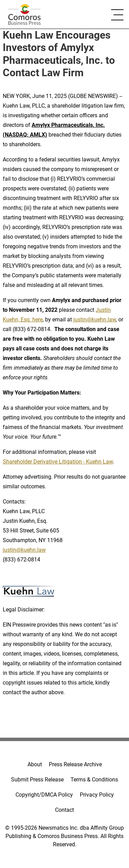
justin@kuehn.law (95, 320)
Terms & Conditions (94, 780)
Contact (64, 810)
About (35, 764)
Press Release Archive (75, 764)
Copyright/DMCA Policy (44, 795)
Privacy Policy (97, 795)
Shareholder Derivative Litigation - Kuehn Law (58, 462)
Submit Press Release (37, 780)
